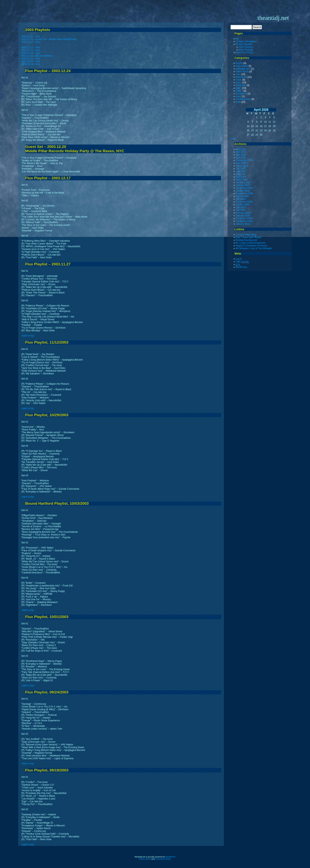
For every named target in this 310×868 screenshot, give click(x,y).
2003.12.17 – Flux (31, 42)
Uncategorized (243, 99)
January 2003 (243, 224)
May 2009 (241, 155)
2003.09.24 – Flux (31, 61)
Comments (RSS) (163, 859)
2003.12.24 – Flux (31, 37)
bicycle (239, 63)
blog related (242, 66)
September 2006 (244, 194)
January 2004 (243, 216)
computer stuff (243, 69)
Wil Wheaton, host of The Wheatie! (254, 248)
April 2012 (241, 149)
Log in (239, 259)
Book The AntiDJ (244, 53)
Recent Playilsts (244, 44)
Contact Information (246, 41)
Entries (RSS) (145, 859)
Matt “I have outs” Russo (248, 237)
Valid (242, 262)
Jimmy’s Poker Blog (246, 235)
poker (238, 88)
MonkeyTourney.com (246, 240)
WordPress (241, 267)
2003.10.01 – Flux (31, 59)
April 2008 (241, 163)
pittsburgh (241, 85)
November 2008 (244, 160)
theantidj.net (273, 18)
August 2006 (242, 196)
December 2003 (244, 218)
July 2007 (241, 169)
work (238, 102)
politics (239, 91)
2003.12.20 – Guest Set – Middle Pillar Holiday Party (49, 39)
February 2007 (243, 182)
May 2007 (241, 174)
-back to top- (28, 336)
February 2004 (243, 213)
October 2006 (243, 191)
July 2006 (241, 199)
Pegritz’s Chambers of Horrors (251, 246)
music (239, 80)
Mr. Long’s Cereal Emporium (250, 243)
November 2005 (244, 202)
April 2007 (241, 177)
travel (238, 96)
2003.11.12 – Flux (31, 50)
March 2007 (242, 180)
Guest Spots (242, 71)
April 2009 (241, 158)
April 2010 (241, 152)
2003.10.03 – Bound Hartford (37, 56)
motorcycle (241, 77)
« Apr (233, 139)
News (238, 83)
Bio (237, 39)
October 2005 (243, 205)
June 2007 (241, 171)
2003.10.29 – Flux (31, 53)
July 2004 (241, 210)
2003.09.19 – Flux (31, 64)
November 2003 (244, 221)
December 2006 (244, 188)
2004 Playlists (246, 47)
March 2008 (242, 166)
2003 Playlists (246, 50)
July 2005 (241, 207)
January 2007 (243, 185)
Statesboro (241, 94)
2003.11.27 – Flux (31, 48)
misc (238, 74)
